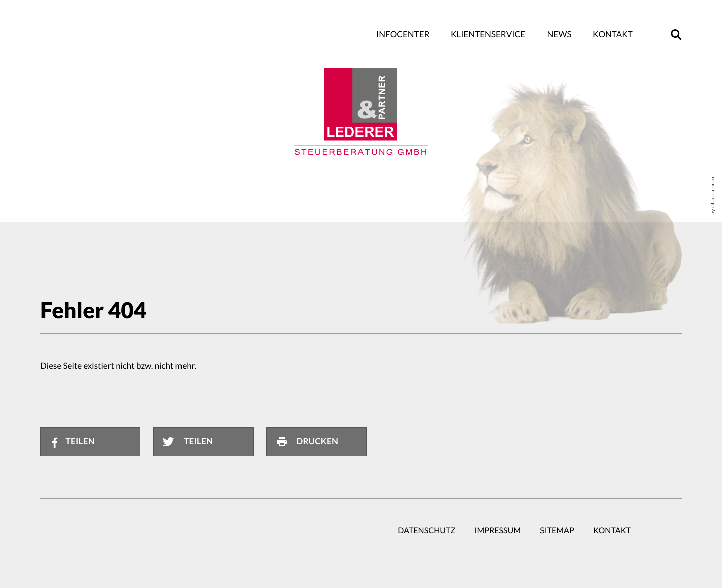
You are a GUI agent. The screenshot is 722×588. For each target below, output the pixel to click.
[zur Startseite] (361, 113)
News (559, 34)
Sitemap (557, 531)
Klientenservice (488, 34)
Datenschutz (426, 531)
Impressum (498, 531)
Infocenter (403, 34)
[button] (676, 35)
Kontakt (613, 34)
